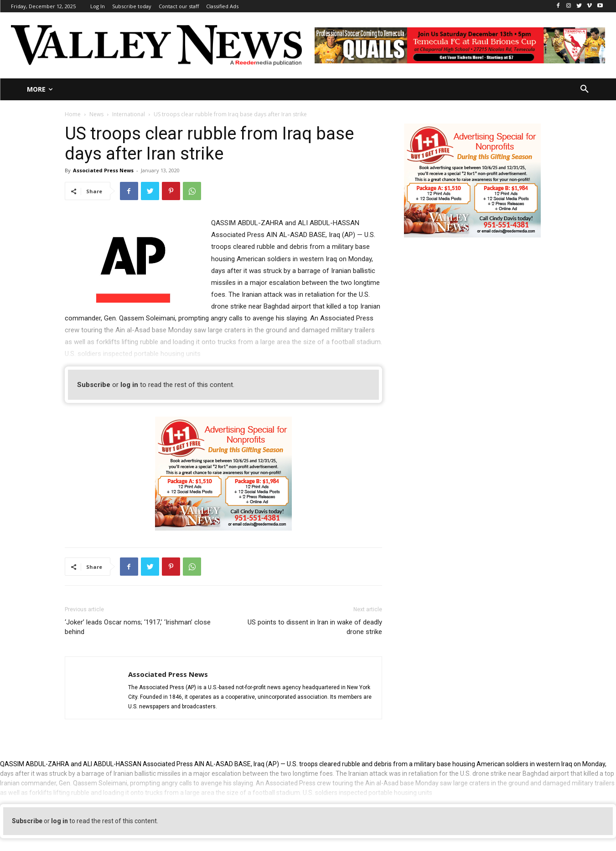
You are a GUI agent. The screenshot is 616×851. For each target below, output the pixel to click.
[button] (585, 89)
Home (73, 114)
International (129, 114)
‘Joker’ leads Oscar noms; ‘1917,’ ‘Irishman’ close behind (138, 627)
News (96, 114)
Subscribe (94, 385)
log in (129, 385)
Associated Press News (103, 170)
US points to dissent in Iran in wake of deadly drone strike (315, 627)
